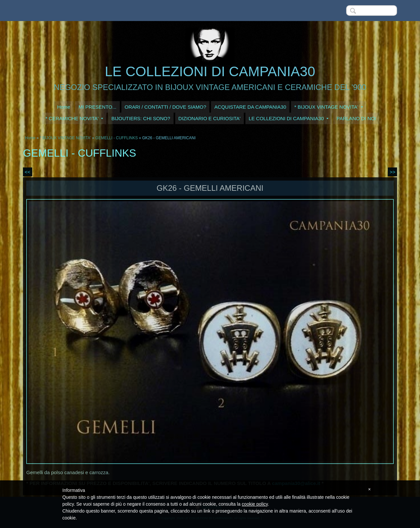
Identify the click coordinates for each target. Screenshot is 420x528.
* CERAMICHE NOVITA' (74, 118)
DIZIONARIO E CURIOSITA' (210, 118)
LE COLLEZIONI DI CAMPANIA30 (210, 71)
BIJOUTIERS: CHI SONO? (141, 118)
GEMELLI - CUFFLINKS (117, 138)
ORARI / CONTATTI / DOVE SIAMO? (166, 107)
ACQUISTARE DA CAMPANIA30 (250, 107)
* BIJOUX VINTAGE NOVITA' (329, 107)
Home (64, 107)
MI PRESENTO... (97, 107)
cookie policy (255, 504)
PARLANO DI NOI (357, 118)
